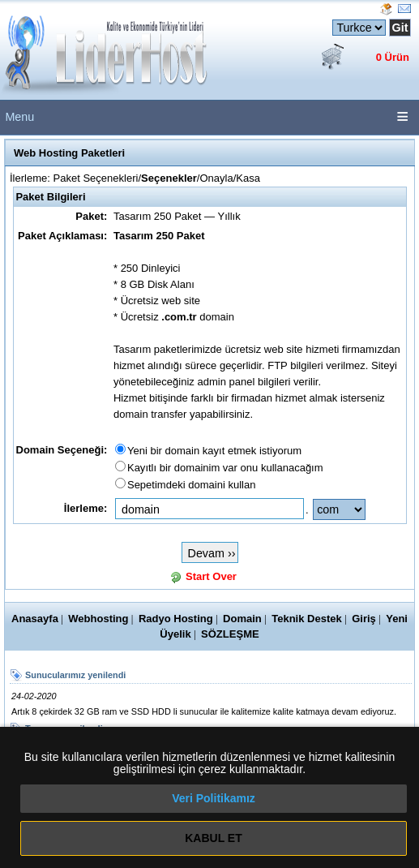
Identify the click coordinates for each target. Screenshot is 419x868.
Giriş (364, 619)
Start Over (211, 576)
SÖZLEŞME (230, 634)
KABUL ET (214, 838)
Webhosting (98, 619)
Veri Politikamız (214, 798)
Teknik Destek (307, 619)
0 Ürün (393, 57)
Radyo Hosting (176, 619)
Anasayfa (35, 619)
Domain (242, 619)
